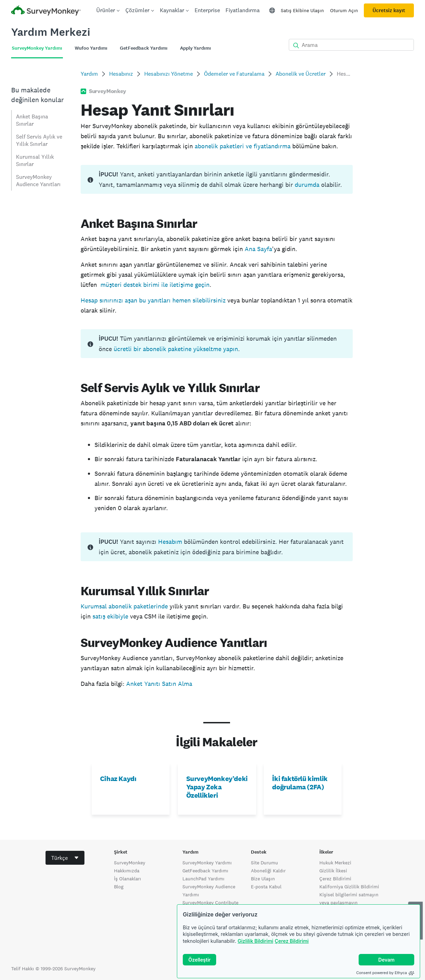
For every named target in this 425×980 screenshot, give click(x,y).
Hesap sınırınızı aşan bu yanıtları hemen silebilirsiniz (153, 300)
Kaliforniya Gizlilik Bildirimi (349, 887)
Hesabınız (121, 74)
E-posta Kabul (266, 887)
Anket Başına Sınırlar (32, 120)
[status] (217, 179)
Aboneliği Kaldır (268, 871)
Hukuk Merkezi (335, 863)
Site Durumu (264, 863)
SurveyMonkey (130, 863)
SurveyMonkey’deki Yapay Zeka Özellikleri (217, 787)
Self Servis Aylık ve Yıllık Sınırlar (39, 140)
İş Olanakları (128, 879)
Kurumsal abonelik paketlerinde (124, 606)
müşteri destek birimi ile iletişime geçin (155, 285)
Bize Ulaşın (263, 879)
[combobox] (65, 858)
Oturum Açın (344, 10)
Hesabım (170, 542)
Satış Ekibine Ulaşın (302, 10)
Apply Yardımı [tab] (195, 48)
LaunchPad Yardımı (203, 879)
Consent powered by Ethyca (385, 973)
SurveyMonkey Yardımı (207, 863)
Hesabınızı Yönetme (169, 74)
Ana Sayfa (258, 249)
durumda (307, 185)
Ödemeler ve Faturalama (234, 74)
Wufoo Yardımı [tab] (91, 48)
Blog (119, 887)
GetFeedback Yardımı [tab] (144, 48)
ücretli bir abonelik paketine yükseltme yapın (176, 349)
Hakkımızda (127, 871)
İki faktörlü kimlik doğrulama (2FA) (300, 783)
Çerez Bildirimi (292, 941)
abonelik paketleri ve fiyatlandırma (243, 146)
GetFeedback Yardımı (205, 871)
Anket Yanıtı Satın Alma (159, 684)
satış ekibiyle (110, 616)
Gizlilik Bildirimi (256, 941)
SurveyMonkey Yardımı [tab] (37, 48)
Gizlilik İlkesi (333, 871)
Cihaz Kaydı (118, 779)
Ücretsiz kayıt (389, 10)
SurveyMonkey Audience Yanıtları (38, 181)
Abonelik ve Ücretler (301, 74)
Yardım (89, 74)
